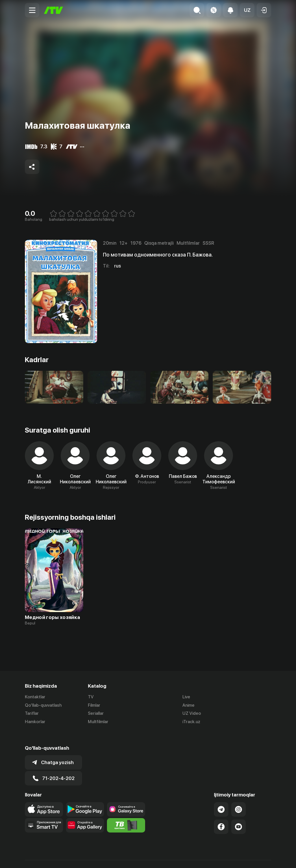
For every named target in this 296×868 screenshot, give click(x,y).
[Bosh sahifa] (53, 10)
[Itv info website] (126, 812)
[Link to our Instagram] (238, 796)
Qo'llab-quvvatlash (43, 705)
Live (186, 697)
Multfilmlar (98, 722)
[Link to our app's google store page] (85, 796)
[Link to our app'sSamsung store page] (126, 796)
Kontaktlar (35, 697)
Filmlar (94, 705)
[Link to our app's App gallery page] (85, 812)
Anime (188, 705)
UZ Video (192, 714)
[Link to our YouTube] (238, 813)
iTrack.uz (191, 722)
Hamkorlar (35, 722)
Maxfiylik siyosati (255, 857)
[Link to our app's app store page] (44, 796)
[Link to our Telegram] (221, 796)
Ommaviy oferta (215, 857)
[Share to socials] (32, 167)
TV (91, 697)
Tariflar (32, 714)
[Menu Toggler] (32, 10)
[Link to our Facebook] (221, 813)
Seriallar (96, 714)
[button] (247, 10)
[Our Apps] (44, 812)
